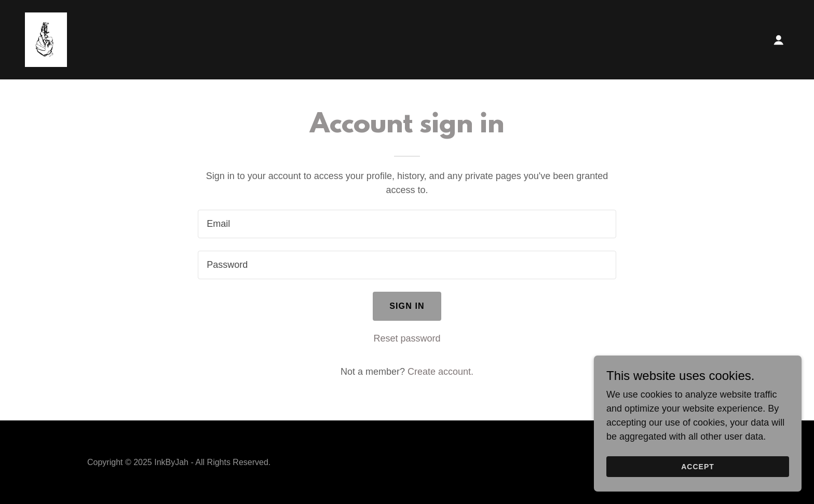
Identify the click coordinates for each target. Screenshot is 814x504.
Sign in (407, 306)
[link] (46, 39)
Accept (698, 467)
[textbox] (407, 224)
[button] (779, 40)
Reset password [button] (407, 338)
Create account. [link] (440, 372)
